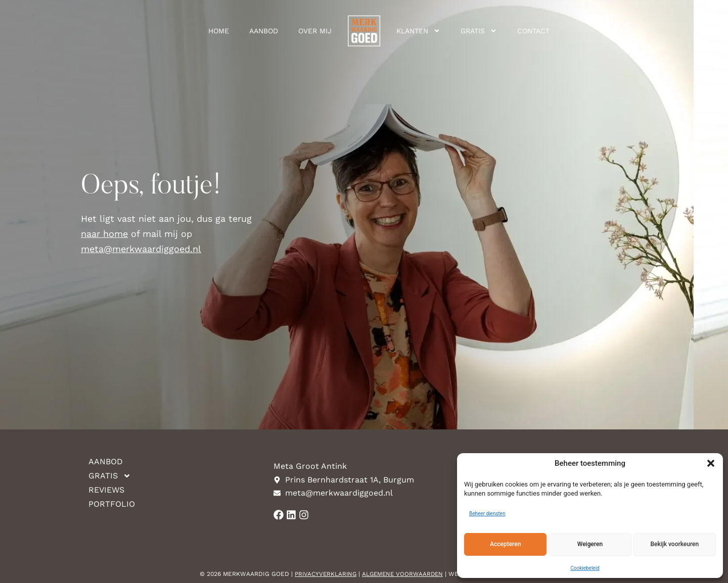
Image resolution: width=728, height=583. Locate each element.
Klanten (418, 31)
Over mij (315, 31)
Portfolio (112, 504)
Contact (533, 31)
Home (219, 31)
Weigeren (590, 544)
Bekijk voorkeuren (674, 544)
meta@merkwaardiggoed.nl (141, 249)
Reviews (106, 490)
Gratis (479, 31)
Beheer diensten (487, 514)
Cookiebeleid (585, 568)
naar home (104, 234)
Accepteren (505, 544)
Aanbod (264, 31)
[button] (711, 463)
